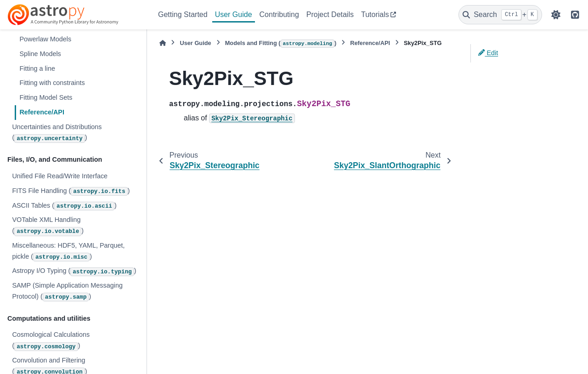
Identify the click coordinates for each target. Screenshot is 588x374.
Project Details (330, 14)
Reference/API (42, 112)
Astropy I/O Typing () (74, 272)
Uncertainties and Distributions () (57, 133)
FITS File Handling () (71, 192)
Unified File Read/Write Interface (60, 176)
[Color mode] (556, 15)
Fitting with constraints (52, 83)
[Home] (163, 43)
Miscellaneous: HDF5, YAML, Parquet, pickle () (68, 252)
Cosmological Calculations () (51, 341)
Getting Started (183, 14)
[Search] (500, 15)
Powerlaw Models (45, 39)
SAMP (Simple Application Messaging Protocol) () (67, 292)
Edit (488, 53)
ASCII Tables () (64, 206)
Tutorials (375, 14)
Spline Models (40, 54)
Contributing (279, 14)
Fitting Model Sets (46, 97)
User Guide (234, 14)
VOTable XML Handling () (48, 226)
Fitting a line (37, 68)
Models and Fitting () (281, 44)
